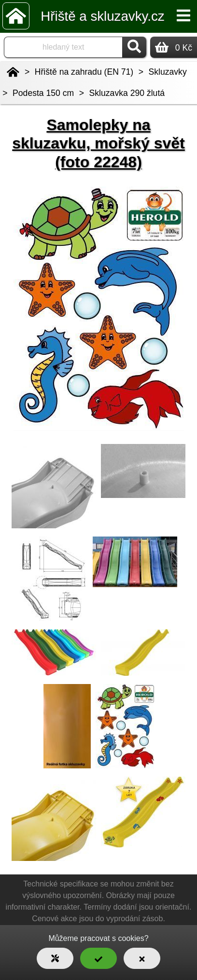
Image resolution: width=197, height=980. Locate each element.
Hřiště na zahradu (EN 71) (84, 72)
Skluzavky (168, 72)
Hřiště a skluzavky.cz (102, 16)
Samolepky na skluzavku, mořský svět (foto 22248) (98, 143)
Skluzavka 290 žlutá (127, 93)
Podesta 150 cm (43, 93)
